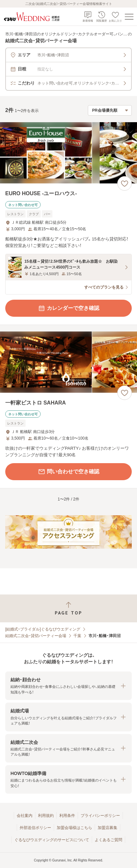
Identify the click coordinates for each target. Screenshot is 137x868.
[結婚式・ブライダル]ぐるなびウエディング (43, 629)
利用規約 (46, 816)
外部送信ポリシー (35, 828)
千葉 (77, 636)
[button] (68, 686)
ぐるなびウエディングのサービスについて (52, 840)
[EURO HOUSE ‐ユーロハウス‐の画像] (68, 153)
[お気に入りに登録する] (125, 183)
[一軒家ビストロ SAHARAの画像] (68, 362)
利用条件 (67, 816)
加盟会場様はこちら (74, 828)
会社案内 (25, 816)
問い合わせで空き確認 (68, 472)
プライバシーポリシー (100, 816)
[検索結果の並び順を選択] (110, 110)
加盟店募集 (108, 828)
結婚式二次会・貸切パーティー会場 (36, 636)
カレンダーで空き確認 (68, 308)
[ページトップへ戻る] (68, 608)
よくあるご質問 (108, 840)
